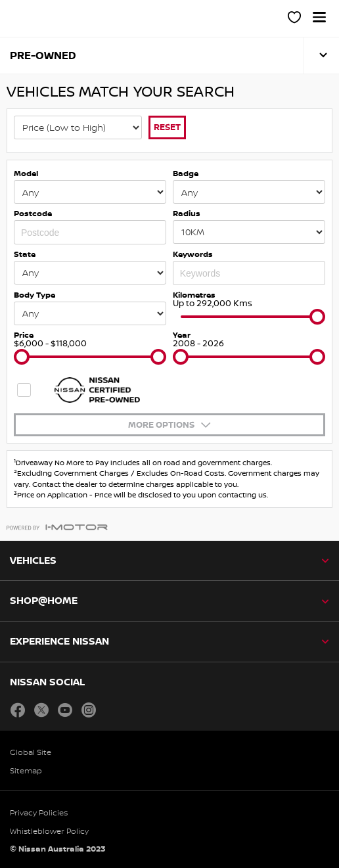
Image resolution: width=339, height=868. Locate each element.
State (25, 254)
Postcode (33, 213)
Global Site (31, 752)
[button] (319, 17)
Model (26, 173)
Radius (187, 213)
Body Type (34, 295)
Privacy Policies (39, 812)
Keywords (193, 254)
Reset (167, 127)
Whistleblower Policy (49, 831)
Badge (186, 173)
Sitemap (26, 770)
